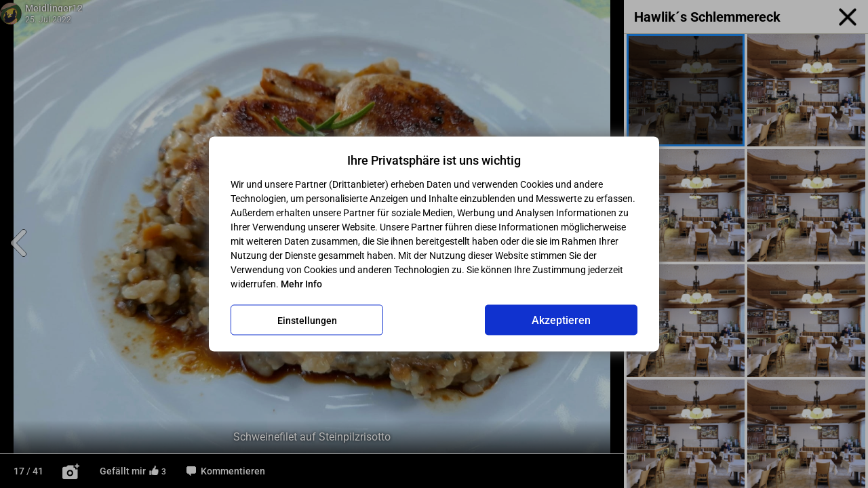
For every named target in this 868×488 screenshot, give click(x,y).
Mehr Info (301, 284)
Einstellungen (307, 320)
